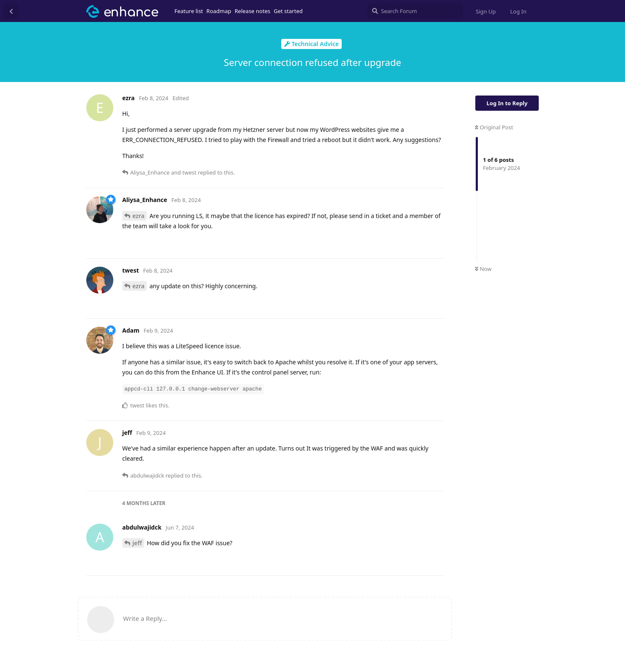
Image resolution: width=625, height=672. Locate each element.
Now (483, 269)
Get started (288, 11)
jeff (137, 543)
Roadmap (219, 11)
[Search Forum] (415, 11)
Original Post (494, 127)
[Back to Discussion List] (11, 11)
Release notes (253, 11)
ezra (138, 216)
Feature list (189, 11)
